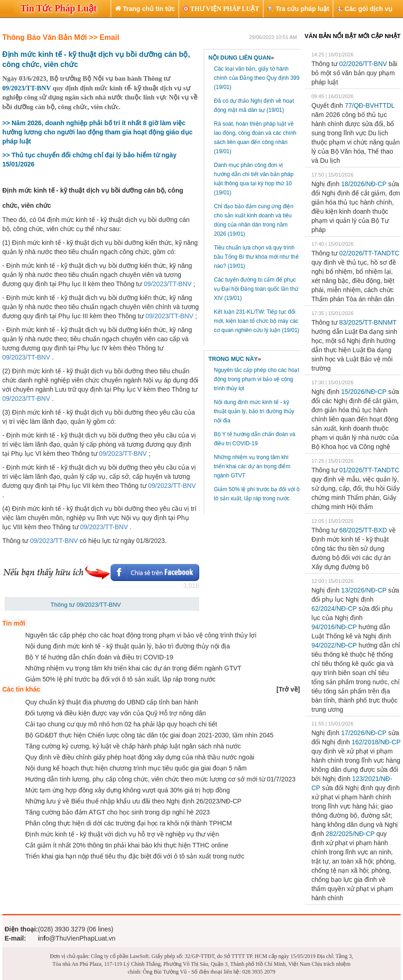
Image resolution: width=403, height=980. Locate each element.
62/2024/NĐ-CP (334, 609)
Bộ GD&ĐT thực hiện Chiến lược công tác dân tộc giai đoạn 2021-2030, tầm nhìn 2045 (149, 735)
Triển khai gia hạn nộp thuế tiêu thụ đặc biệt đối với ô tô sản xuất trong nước (135, 856)
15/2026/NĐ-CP (364, 392)
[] (288, 689)
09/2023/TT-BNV (27, 88)
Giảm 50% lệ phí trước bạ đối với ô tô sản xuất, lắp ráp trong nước (120, 679)
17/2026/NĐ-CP (364, 733)
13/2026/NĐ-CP (364, 590)
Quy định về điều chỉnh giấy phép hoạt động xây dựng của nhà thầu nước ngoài (140, 757)
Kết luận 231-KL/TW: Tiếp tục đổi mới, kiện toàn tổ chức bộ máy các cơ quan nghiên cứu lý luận (257, 321)
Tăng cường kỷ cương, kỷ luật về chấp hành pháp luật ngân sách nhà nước (133, 746)
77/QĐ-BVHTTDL (369, 105)
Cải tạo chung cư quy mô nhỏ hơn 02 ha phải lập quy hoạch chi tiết (121, 724)
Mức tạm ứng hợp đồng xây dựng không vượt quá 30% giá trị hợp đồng (128, 790)
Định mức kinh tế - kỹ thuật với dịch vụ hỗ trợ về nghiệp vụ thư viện (122, 834)
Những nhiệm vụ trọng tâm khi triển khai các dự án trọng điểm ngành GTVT (252, 466)
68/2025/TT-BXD (363, 530)
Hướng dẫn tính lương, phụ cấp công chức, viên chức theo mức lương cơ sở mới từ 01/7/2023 (160, 779)
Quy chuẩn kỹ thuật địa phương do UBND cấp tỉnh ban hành (112, 702)
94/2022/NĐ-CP (334, 645)
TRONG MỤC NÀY (235, 359)
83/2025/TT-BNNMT (368, 322)
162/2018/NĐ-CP (376, 742)
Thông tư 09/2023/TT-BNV (86, 605)
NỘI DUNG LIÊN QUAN (241, 58)
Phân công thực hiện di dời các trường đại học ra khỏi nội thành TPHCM (129, 823)
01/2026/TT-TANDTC (369, 470)
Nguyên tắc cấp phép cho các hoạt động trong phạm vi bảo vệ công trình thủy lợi (257, 379)
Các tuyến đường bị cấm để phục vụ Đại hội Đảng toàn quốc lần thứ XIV (256, 289)
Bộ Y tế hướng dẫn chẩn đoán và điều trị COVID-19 (99, 657)
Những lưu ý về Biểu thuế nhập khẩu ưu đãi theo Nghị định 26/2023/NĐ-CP (133, 801)
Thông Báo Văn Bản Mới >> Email (61, 37)
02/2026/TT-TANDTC (369, 253)
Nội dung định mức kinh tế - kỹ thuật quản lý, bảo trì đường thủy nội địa (254, 411)
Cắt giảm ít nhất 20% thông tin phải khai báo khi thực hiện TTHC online (127, 845)
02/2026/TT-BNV (363, 64)
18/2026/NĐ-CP (364, 184)
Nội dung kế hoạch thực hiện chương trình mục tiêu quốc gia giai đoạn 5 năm (136, 768)
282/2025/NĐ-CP (350, 834)
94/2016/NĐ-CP (334, 627)
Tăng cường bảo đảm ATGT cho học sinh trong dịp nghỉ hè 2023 (118, 812)
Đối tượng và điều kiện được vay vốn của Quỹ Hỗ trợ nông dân (116, 713)
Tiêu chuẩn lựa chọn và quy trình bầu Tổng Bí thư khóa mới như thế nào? (256, 257)
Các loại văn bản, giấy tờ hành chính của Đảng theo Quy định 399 (257, 78)
